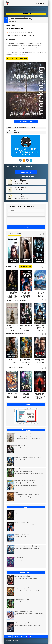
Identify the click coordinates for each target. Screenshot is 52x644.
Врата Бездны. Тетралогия (40, 394)
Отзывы (9, 636)
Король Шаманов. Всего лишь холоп (26, 360)
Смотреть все (26, 267)
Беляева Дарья (30, 20)
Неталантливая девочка (26, 293)
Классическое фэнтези (21, 128)
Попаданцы (33, 128)
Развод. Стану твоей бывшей (40, 360)
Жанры (16, 636)
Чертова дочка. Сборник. (40, 293)
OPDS (31, 636)
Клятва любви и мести (12, 293)
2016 (16, 130)
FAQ (26, 636)
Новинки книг (40, 3)
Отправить (26, 227)
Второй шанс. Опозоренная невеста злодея (40, 326)
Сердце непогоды (26, 326)
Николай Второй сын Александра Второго (12, 360)
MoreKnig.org (18, 3)
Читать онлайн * (26, 172)
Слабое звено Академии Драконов (26, 394)
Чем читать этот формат (21, 183)
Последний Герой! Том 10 (12, 394)
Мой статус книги (26, 121)
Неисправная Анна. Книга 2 (12, 326)
